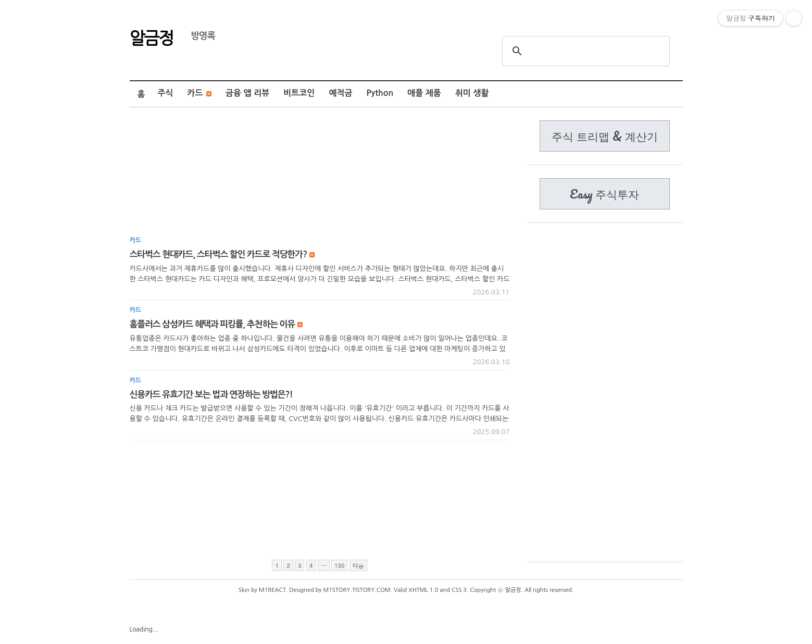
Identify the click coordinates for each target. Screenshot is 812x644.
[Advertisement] (320, 175)
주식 (165, 93)
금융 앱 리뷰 (247, 93)
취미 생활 (472, 93)
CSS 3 (459, 590)
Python (380, 93)
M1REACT (272, 590)
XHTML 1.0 (423, 590)
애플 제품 (424, 93)
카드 (200, 93)
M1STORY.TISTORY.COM (357, 590)
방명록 (198, 36)
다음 (358, 566)
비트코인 (299, 93)
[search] (584, 51)
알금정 (152, 37)
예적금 (340, 93)
